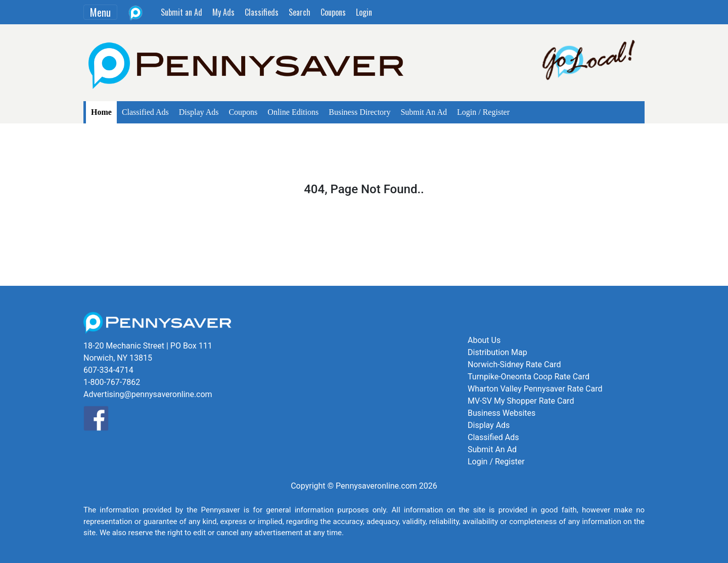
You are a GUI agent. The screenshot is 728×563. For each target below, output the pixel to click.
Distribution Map (497, 352)
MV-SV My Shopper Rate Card (521, 401)
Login (364, 12)
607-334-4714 (108, 370)
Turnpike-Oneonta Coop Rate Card (529, 377)
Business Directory (359, 112)
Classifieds (262, 12)
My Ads (223, 12)
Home (101, 112)
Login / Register (483, 112)
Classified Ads (145, 112)
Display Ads (199, 112)
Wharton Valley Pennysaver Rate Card (535, 389)
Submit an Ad (181, 12)
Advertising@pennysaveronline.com (148, 394)
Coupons (333, 12)
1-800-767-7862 (112, 382)
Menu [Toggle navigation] (100, 12)
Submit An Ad (424, 112)
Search (300, 12)
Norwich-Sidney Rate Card (514, 364)
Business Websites (502, 413)
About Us (484, 340)
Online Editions (293, 112)
